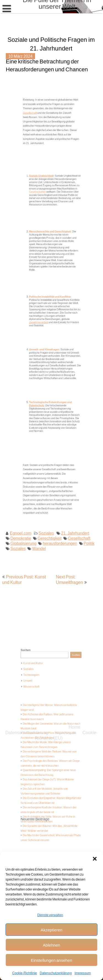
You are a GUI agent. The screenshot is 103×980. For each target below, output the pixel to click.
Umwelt (35, 700)
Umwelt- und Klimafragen (47, 349)
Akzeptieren (51, 930)
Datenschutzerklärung (56, 973)
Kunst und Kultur (38, 687)
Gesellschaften (43, 198)
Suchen (33, 678)
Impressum (83, 973)
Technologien (37, 696)
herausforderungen (59, 525)
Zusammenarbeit (44, 317)
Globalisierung (25, 525)
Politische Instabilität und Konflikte (51, 300)
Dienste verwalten (50, 915)
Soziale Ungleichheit (45, 188)
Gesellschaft (37, 128)
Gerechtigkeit (50, 521)
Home (75, 460)
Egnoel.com (23, 516)
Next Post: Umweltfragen (69, 579)
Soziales (46, 516)
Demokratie (23, 521)
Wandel (40, 530)
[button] (95, 859)
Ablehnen (51, 945)
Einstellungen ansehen (51, 960)
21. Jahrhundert (73, 516)
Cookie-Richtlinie (24, 973)
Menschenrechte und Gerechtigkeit (51, 241)
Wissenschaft (37, 704)
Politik (86, 525)
